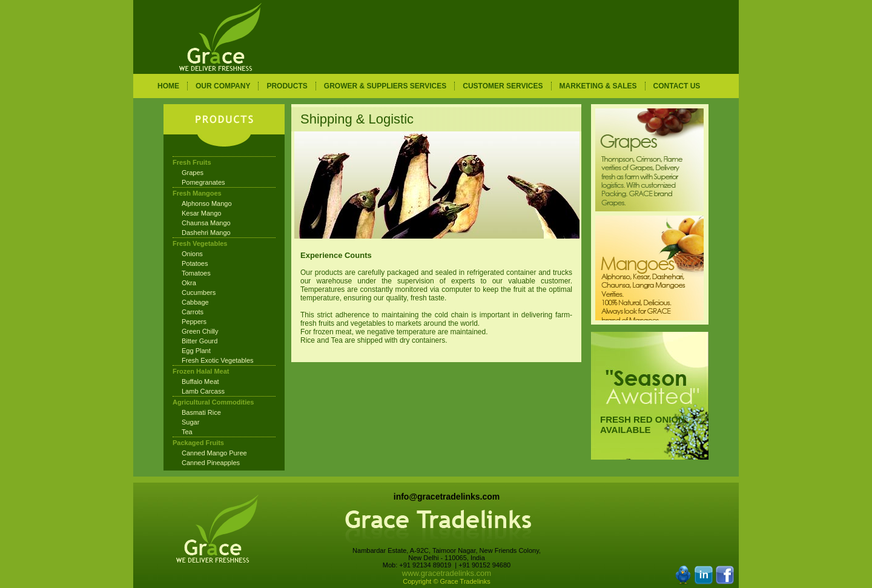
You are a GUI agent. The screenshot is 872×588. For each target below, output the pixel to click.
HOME (168, 86)
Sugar (190, 422)
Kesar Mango (201, 213)
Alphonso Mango (207, 203)
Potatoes (195, 263)
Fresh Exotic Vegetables (218, 360)
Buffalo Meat (200, 382)
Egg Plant (196, 351)
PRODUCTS (287, 86)
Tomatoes (196, 273)
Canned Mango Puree (214, 453)
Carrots (193, 312)
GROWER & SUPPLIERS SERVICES (385, 86)
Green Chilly (200, 331)
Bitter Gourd (200, 341)
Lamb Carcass (203, 391)
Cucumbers (199, 292)
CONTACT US (677, 86)
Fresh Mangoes (197, 193)
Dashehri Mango (206, 233)
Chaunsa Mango (206, 223)
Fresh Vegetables (200, 243)
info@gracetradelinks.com (447, 497)
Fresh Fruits (192, 162)
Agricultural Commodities (213, 402)
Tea (187, 432)
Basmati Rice (201, 412)
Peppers (194, 322)
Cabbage (195, 302)
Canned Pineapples (211, 463)
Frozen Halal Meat (201, 371)
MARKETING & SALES (598, 86)
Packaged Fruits (198, 443)
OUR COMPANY (223, 86)
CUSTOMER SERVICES (503, 86)
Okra (189, 283)
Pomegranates (203, 182)
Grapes (193, 173)
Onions (192, 254)
